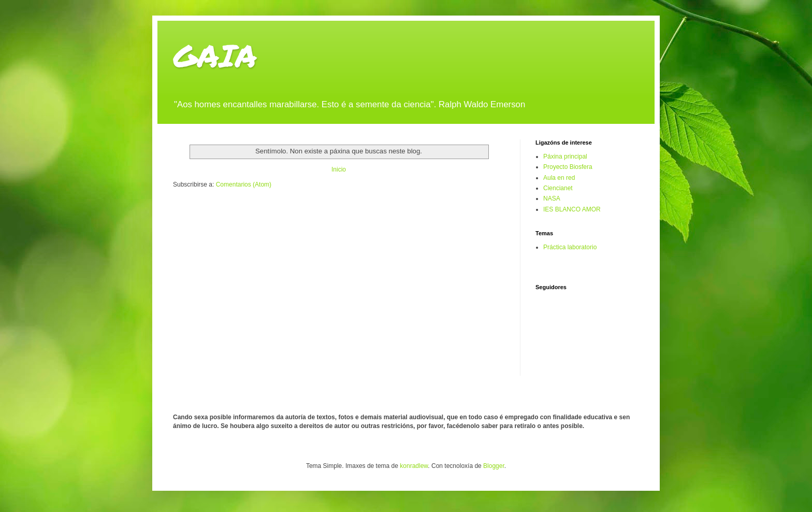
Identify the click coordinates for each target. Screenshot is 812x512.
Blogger (494, 466)
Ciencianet (558, 188)
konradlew (414, 466)
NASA (552, 198)
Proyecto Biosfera (568, 167)
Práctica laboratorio (570, 247)
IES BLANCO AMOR (572, 209)
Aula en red (559, 178)
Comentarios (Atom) (244, 184)
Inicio (339, 169)
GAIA (215, 55)
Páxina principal (565, 157)
